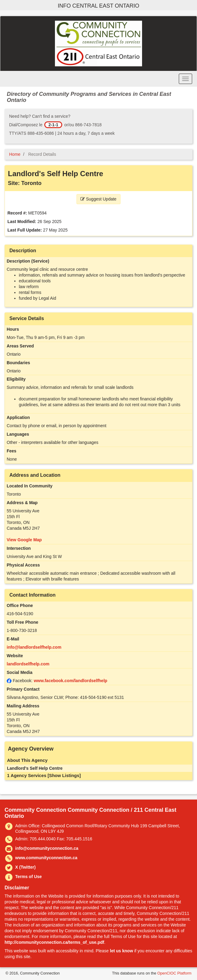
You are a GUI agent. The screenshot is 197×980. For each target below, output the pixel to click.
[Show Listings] (64, 776)
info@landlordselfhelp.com (34, 647)
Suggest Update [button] (98, 199)
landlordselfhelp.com (28, 664)
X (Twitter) (25, 867)
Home (15, 154)
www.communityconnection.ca (46, 858)
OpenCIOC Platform (174, 973)
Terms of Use (29, 877)
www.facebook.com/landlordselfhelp (70, 681)
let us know (121, 951)
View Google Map (24, 540)
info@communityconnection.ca (47, 848)
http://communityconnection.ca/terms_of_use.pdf (54, 942)
